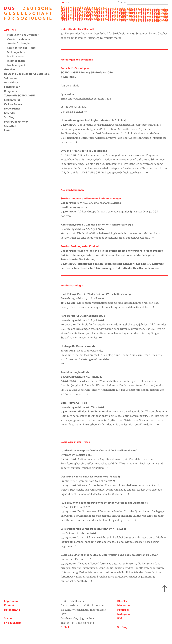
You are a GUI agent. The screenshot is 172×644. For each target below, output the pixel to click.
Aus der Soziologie (20, 44)
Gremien (11, 70)
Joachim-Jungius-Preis (75, 373)
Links (9, 131)
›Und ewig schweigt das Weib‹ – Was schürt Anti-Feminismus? (99, 451)
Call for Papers (15, 104)
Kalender (11, 113)
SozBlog (11, 117)
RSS (120, 619)
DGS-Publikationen (18, 122)
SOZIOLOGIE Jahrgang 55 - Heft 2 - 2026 (87, 73)
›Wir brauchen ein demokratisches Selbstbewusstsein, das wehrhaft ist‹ (105, 503)
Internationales (18, 61)
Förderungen (14, 87)
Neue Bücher (14, 109)
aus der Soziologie (72, 286)
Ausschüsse (13, 83)
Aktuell (12, 31)
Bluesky (122, 601)
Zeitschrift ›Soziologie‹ (75, 68)
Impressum (11, 601)
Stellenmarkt (14, 100)
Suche (8, 619)
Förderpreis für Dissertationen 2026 (83, 316)
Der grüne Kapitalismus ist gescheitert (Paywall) (90, 477)
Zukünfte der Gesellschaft (77, 29)
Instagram (124, 614)
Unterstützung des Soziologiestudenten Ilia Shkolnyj (93, 121)
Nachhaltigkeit (18, 65)
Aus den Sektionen (20, 39)
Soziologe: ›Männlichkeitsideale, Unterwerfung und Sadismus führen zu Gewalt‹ (110, 555)
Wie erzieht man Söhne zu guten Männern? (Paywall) (93, 529)
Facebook (123, 610)
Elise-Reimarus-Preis (74, 403)
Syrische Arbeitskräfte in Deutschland (84, 151)
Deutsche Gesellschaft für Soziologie (28, 74)
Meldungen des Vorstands (25, 35)
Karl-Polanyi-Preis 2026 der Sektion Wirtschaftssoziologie (97, 225)
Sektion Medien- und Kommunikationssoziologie (91, 199)
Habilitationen (18, 57)
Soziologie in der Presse (23, 48)
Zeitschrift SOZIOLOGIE (21, 96)
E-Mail (65, 627)
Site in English (13, 623)
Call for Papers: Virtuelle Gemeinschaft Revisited (91, 203)
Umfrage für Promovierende (78, 346)
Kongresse (12, 91)
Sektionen (12, 78)
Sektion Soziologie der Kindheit (80, 247)
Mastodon (124, 606)
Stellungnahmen (19, 52)
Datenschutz (12, 610)
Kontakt (9, 606)
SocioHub (12, 126)
